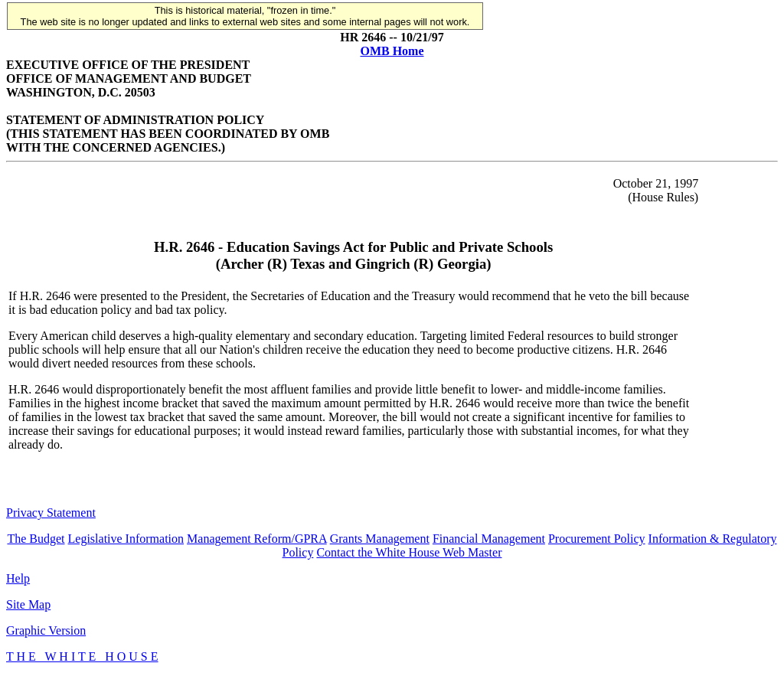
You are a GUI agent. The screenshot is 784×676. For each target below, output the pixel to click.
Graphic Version (46, 630)
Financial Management (489, 539)
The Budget (36, 539)
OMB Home (392, 51)
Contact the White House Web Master (409, 552)
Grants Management (380, 539)
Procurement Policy (597, 539)
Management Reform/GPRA (257, 539)
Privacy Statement (51, 513)
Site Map (28, 604)
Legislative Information (126, 539)
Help (18, 578)
